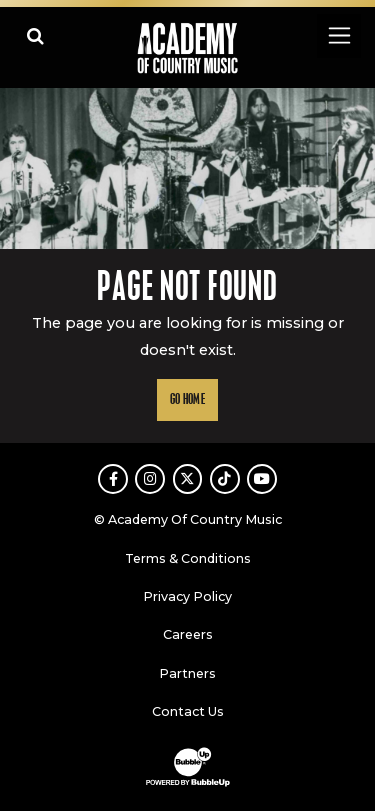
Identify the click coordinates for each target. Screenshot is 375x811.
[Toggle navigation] (338, 35)
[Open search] (35, 35)
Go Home (187, 399)
